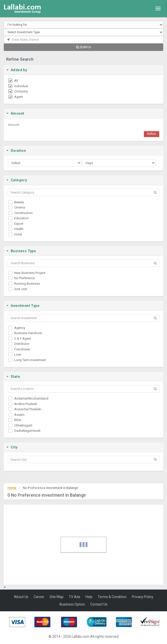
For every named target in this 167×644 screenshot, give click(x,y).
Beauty (19, 202)
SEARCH (83, 47)
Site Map (57, 597)
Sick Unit (21, 289)
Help (89, 597)
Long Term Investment (30, 360)
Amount (13, 125)
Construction (23, 213)
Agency (20, 328)
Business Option (72, 604)
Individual (21, 86)
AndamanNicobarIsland (31, 398)
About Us (21, 597)
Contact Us (99, 604)
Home (12, 488)
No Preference (24, 278)
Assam (19, 415)
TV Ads (75, 597)
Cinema (20, 207)
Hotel (18, 234)
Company (21, 91)
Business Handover (28, 333)
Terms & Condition (112, 597)
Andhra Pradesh (26, 404)
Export (19, 224)
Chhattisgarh (23, 425)
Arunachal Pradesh (28, 409)
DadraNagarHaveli (27, 431)
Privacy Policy (143, 597)
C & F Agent (23, 338)
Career (39, 597)
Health (19, 229)
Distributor (22, 344)
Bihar (18, 420)
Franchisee (22, 349)
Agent (19, 97)
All (16, 81)
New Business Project (30, 273)
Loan (18, 354)
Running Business (27, 284)
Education (21, 218)
